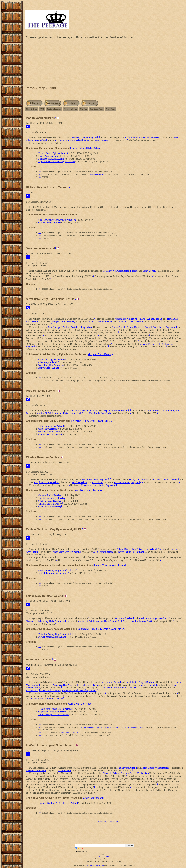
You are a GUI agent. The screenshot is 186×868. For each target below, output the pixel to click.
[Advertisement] (104, 63)
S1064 (41, 381)
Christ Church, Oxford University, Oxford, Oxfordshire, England (143, 327)
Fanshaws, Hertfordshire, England (97, 485)
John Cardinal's (90, 866)
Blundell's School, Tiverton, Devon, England (124, 773)
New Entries (32, 109)
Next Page (111, 109)
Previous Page (97, 109)
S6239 (41, 732)
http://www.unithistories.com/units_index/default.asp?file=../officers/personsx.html (111, 727)
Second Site (100, 866)
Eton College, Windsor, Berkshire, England (68, 327)
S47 (40, 735)
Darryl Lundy (104, 856)
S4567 (41, 447)
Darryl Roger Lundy (96, 174)
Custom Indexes (54, 109)
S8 (40, 171)
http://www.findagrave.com (71, 732)
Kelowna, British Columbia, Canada (119, 688)
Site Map (83, 109)
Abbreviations (71, 109)
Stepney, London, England (84, 138)
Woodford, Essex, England (95, 480)
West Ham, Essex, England (127, 482)
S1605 (41, 174)
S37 (40, 235)
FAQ (42, 109)
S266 (40, 727)
